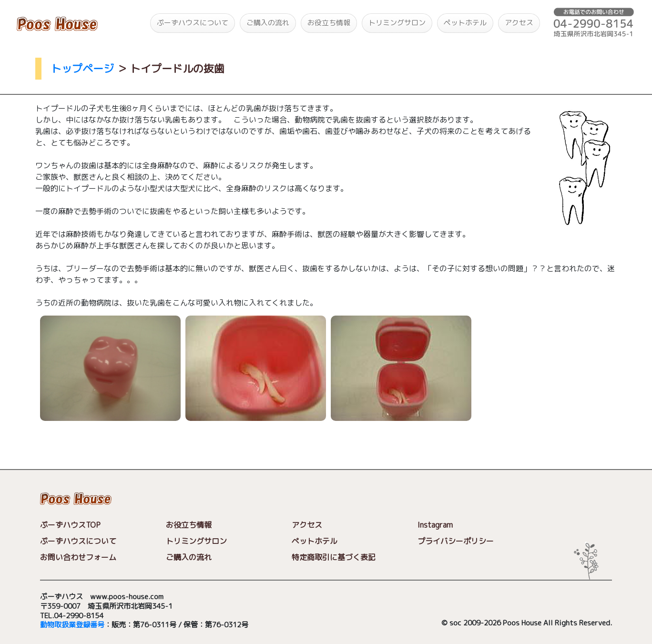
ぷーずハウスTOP (70, 525)
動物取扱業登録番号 (72, 625)
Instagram (435, 525)
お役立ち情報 (329, 23)
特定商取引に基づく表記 (334, 557)
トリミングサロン (397, 23)
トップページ (82, 68)
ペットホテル (465, 23)
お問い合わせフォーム (78, 557)
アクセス (519, 23)
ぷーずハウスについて (193, 23)
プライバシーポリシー (456, 541)
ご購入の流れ (268, 23)
